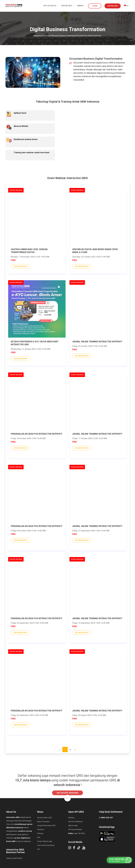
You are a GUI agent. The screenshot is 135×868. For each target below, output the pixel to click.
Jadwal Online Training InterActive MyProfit (97, 342)
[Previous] (60, 749)
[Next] (75, 749)
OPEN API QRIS (67, 6)
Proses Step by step (45, 841)
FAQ (39, 837)
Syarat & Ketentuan (75, 822)
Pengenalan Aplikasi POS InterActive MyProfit (37, 434)
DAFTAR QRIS (113, 6)
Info (38, 849)
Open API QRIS (76, 833)
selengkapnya (21, 266)
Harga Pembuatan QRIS (46, 825)
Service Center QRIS (44, 818)
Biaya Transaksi (43, 822)
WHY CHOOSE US (51, 6)
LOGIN (95, 6)
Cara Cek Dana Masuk (46, 845)
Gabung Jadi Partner (14, 858)
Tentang (40, 833)
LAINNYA (81, 6)
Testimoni (41, 829)
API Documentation (75, 829)
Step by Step (73, 825)
